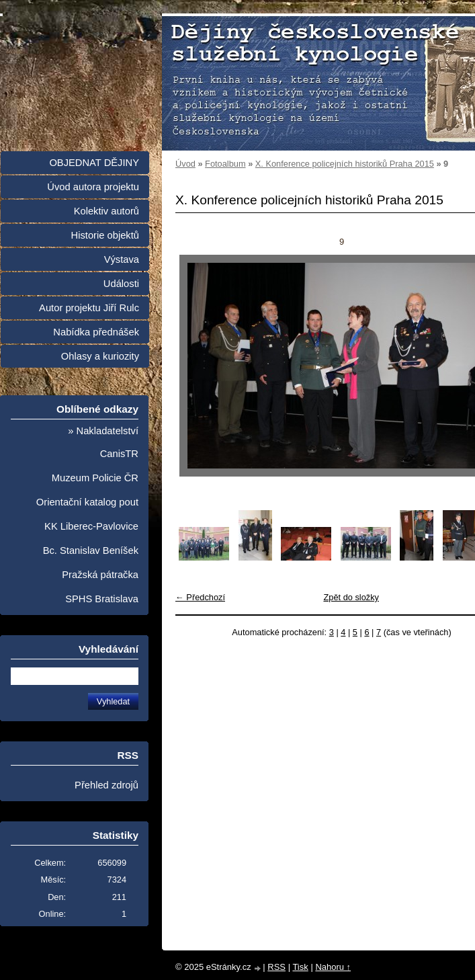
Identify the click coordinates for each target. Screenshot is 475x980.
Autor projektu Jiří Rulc (89, 308)
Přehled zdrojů (106, 785)
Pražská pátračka (100, 575)
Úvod (185, 164)
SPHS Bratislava (102, 599)
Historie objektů (105, 235)
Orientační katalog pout (87, 502)
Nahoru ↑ (333, 967)
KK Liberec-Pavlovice (91, 526)
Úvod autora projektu (93, 187)
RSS (276, 967)
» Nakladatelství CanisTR (103, 442)
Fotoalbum (225, 164)
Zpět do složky (351, 597)
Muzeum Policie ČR (95, 478)
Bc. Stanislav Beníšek (91, 550)
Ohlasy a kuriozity (100, 356)
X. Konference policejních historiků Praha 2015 (345, 164)
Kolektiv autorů (106, 211)
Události (121, 284)
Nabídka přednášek (96, 332)
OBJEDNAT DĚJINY (94, 163)
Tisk (300, 967)
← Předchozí (200, 597)
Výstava (122, 259)
